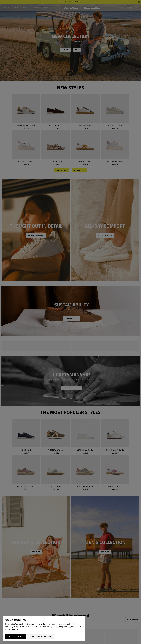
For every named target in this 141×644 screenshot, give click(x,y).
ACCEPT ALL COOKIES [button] (16, 636)
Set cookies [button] (12, 629)
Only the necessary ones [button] (41, 636)
